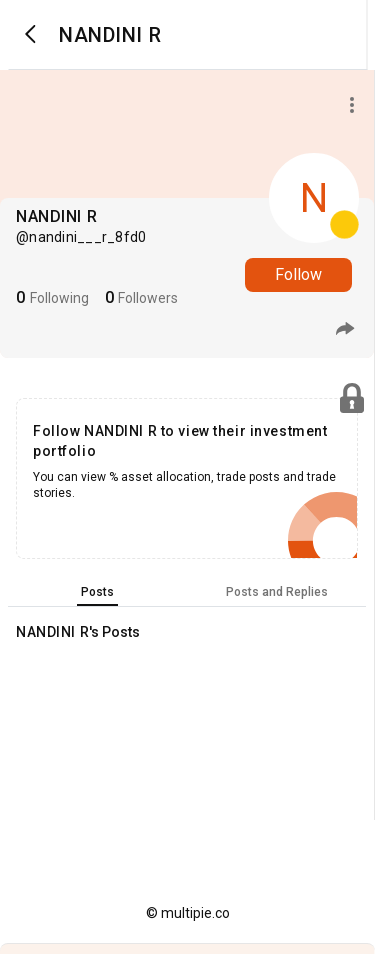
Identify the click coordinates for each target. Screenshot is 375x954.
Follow (298, 274)
